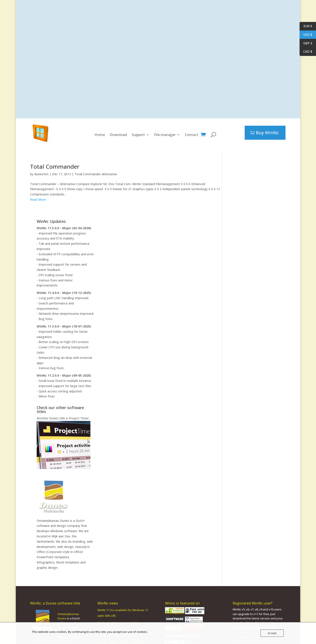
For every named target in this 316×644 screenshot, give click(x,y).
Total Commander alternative (96, 174)
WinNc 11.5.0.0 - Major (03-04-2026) (256, 172)
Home (100, 135)
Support (138, 135)
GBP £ (306, 43)
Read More (38, 199)
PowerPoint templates (245, 501)
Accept (272, 633)
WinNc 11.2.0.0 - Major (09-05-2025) (256, 320)
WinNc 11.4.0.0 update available (118, 567)
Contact (191, 135)
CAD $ (306, 52)
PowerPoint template (44, 604)
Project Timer (271, 362)
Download (118, 135)
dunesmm (41, 174)
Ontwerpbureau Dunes (245, 465)
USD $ (306, 35)
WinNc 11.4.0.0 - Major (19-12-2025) (256, 237)
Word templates (260, 507)
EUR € (306, 26)
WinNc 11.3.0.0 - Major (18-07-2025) (256, 271)
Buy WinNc (267, 133)
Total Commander (55, 166)
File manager (165, 135)
